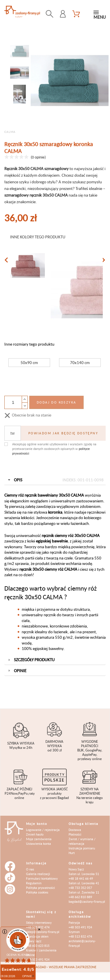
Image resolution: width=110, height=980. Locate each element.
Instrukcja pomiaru (82, 848)
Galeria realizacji (38, 874)
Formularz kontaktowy (42, 878)
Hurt (72, 853)
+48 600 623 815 (38, 946)
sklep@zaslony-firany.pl (43, 932)
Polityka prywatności (41, 888)
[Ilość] (13, 402)
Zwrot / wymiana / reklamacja (82, 841)
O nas (30, 869)
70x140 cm (80, 362)
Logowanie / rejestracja (43, 830)
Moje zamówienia (39, 839)
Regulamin (34, 883)
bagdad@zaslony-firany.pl (87, 901)
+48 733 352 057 (80, 888)
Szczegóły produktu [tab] (31, 660)
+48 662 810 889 (80, 897)
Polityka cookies (37, 892)
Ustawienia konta (38, 844)
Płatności (75, 834)
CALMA (10, 132)
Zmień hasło (35, 834)
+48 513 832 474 (80, 936)
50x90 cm (29, 362)
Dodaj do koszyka (56, 402)
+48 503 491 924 (38, 959)
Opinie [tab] (17, 671)
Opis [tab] (55, 480)
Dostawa (75, 830)
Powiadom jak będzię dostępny (63, 433)
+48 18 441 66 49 (81, 878)
